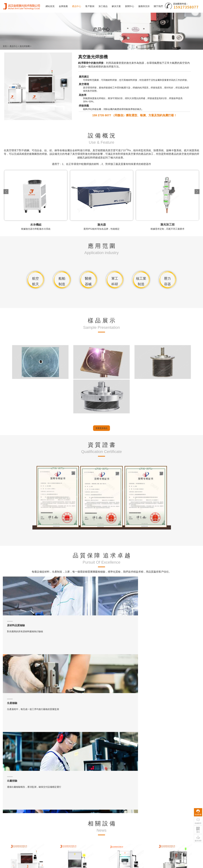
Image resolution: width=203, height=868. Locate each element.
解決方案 (116, 6)
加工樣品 (103, 6)
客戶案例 (90, 6)
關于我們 (158, 6)
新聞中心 (130, 6)
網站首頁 (50, 6)
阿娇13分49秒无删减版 (10, 867)
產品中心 (77, 6)
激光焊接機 (25, 46)
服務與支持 (144, 6)
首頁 (5, 46)
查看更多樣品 (101, 637)
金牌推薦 (63, 6)
